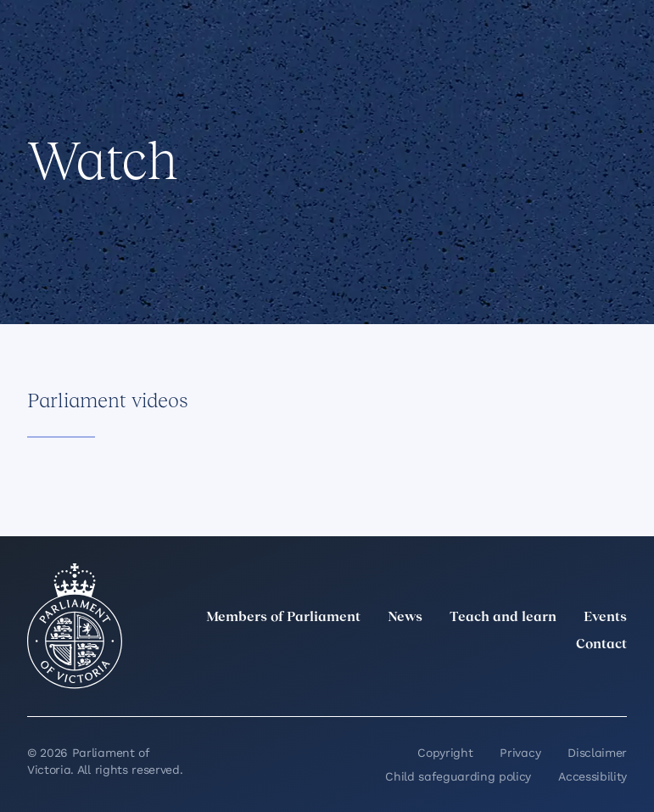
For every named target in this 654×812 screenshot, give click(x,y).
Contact (601, 645)
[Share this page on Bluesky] (121, 249)
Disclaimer (597, 753)
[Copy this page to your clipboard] (150, 249)
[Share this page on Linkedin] (64, 249)
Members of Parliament (283, 618)
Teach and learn (503, 618)
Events (605, 618)
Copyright (445, 753)
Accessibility (593, 776)
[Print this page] (179, 249)
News (405, 618)
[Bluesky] (617, 682)
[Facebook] (542, 682)
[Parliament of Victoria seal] (75, 626)
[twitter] (430, 682)
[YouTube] (579, 682)
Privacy (520, 753)
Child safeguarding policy (458, 776)
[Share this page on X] (92, 249)
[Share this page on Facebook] (35, 249)
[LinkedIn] (467, 682)
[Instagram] (505, 682)
